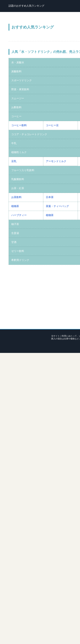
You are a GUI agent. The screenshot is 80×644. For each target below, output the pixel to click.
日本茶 (50, 197)
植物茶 (15, 206)
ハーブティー (19, 215)
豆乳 (14, 161)
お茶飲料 (16, 197)
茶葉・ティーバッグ (57, 206)
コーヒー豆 (52, 125)
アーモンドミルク (56, 161)
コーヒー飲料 (19, 125)
